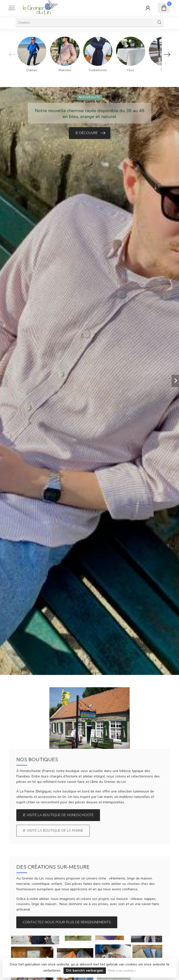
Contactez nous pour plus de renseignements (67, 922)
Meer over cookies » (122, 971)
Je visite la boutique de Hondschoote (58, 815)
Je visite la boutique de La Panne (53, 831)
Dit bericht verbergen (85, 971)
